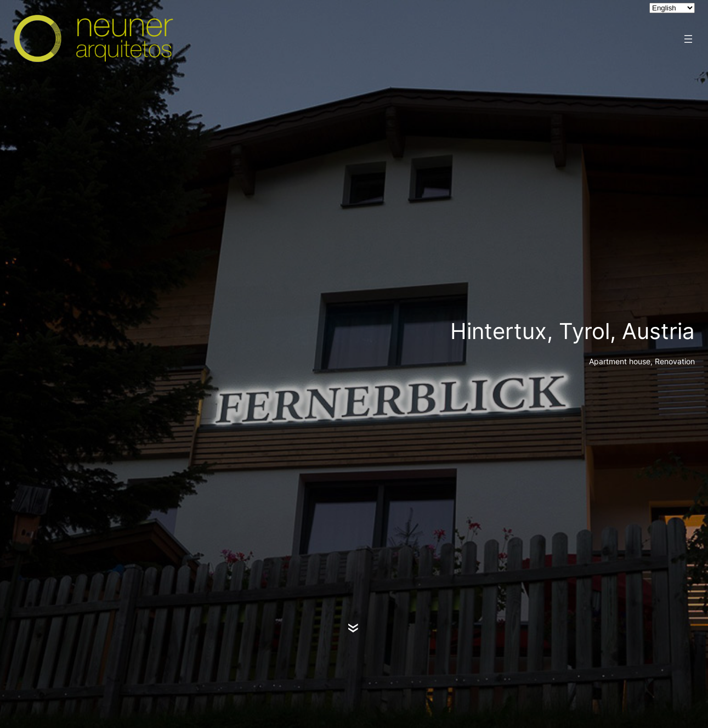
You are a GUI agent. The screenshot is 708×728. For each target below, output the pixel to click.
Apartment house (620, 361)
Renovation (675, 361)
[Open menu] (688, 39)
